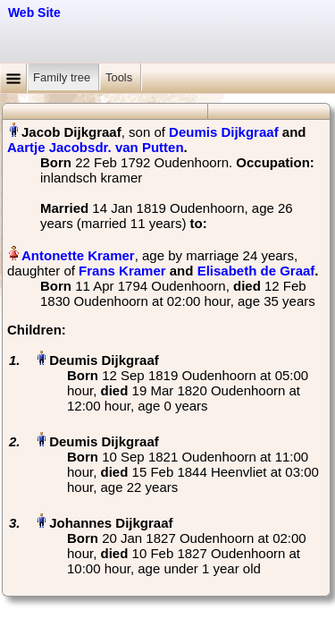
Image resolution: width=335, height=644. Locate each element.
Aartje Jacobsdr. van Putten (96, 147)
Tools (121, 77)
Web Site (34, 13)
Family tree (63, 77)
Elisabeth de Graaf (256, 271)
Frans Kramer (122, 271)
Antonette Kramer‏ (78, 255)
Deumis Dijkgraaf (224, 132)
